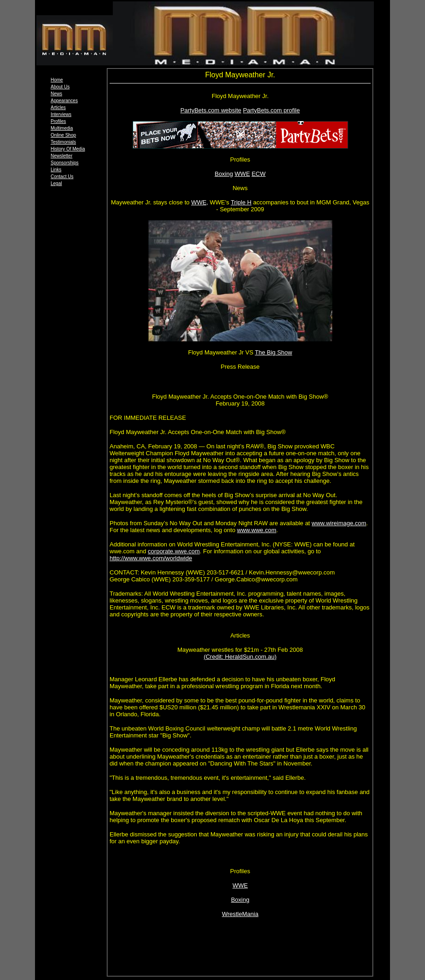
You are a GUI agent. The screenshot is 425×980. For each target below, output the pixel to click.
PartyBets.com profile (272, 110)
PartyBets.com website (211, 110)
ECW (258, 174)
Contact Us (62, 177)
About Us (60, 87)
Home (57, 80)
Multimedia (62, 128)
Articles (58, 107)
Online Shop (63, 135)
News (56, 94)
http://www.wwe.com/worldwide (151, 558)
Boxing (224, 174)
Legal (56, 183)
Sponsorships (65, 163)
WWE (242, 174)
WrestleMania (240, 914)
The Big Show (274, 352)
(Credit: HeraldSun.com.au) (240, 657)
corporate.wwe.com (174, 551)
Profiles (58, 121)
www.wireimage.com (339, 523)
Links (56, 170)
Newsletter (61, 156)
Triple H (241, 202)
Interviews (61, 114)
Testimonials (63, 142)
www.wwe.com (257, 530)
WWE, (200, 202)
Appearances (64, 101)
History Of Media (68, 149)
